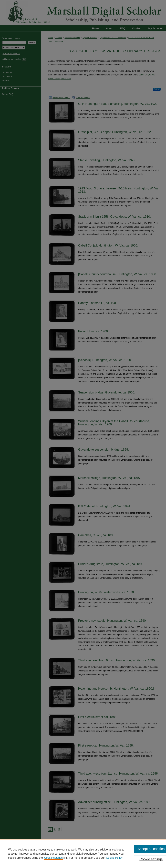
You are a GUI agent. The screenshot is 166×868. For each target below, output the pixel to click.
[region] (83, 854)
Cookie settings (53, 858)
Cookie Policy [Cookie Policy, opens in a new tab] (114, 858)
